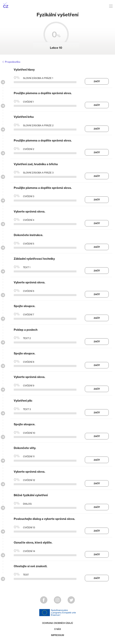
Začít (97, 82)
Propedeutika (13, 62)
